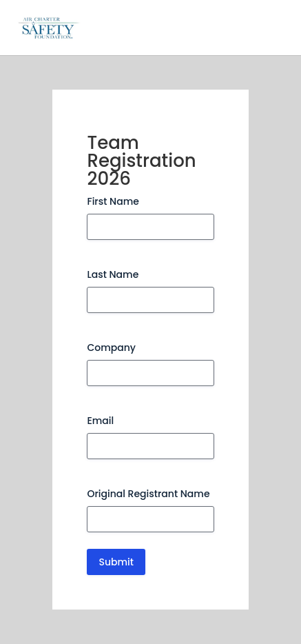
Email (100, 421)
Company (111, 348)
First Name (113, 201)
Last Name (113, 274)
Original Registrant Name (148, 494)
